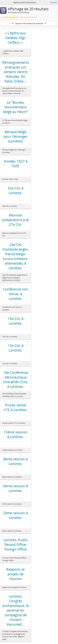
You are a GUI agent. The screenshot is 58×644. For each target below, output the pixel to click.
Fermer (54, 2)
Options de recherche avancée (29, 23)
